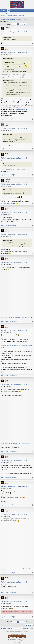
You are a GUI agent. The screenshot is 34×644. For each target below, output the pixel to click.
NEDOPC (3, 10)
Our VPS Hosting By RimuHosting (17, 635)
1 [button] (14, 24)
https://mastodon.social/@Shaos (9, 119)
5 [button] (22, 24)
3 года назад (17, 99)
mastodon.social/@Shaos (20, 641)
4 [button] (20, 24)
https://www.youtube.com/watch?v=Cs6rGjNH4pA (16, 569)
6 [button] (24, 24)
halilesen (20, 633)
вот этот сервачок (7, 203)
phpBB (12, 631)
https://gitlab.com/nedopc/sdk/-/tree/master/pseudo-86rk (17, 346)
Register (9, 13)
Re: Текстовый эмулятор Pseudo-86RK (14, 32)
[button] (12, 24)
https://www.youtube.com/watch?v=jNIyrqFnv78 (16, 444)
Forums (9, 11)
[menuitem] (15, 642)
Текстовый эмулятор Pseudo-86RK (15, 19)
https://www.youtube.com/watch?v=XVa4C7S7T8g (16, 317)
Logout (3, 13)
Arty (16, 633)
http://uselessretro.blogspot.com (9, 149)
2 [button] (16, 24)
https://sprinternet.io (22, 109)
